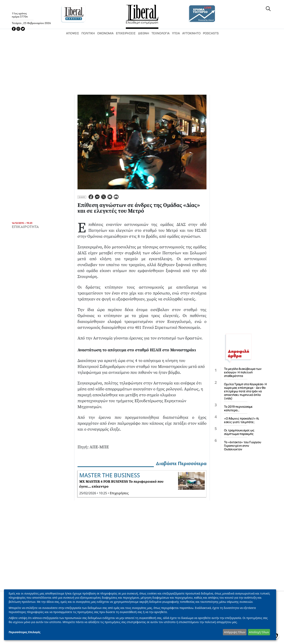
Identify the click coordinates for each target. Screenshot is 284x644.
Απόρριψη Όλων (235, 632)
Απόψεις (73, 33)
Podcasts (211, 33)
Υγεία (176, 33)
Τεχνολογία (161, 33)
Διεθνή (144, 33)
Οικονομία (105, 33)
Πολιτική (88, 33)
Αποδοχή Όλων (259, 632)
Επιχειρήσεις (126, 33)
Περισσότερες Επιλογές (25, 632)
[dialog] (140, 615)
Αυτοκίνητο (191, 33)
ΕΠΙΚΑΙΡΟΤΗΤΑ (25, 227)
